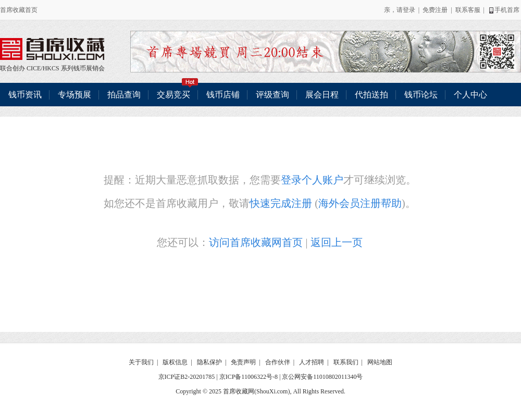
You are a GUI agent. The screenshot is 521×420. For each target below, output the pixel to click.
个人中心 (470, 95)
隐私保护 (209, 362)
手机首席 (504, 10)
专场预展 (75, 95)
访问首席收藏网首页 (256, 242)
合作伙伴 (278, 362)
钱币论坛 (421, 95)
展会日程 (322, 95)
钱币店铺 (223, 95)
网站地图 (380, 362)
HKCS (51, 68)
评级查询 (272, 95)
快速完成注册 (281, 203)
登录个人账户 (312, 180)
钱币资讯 (25, 95)
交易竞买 (178, 91)
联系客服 (468, 10)
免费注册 (435, 10)
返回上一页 (337, 242)
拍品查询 (124, 95)
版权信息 (175, 362)
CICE (34, 68)
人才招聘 (312, 362)
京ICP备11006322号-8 (249, 377)
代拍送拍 (371, 95)
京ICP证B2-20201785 (187, 377)
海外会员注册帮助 (360, 203)
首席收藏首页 (19, 10)
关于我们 (141, 362)
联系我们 (346, 362)
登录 (409, 10)
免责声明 (243, 362)
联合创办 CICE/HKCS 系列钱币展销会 (52, 49)
